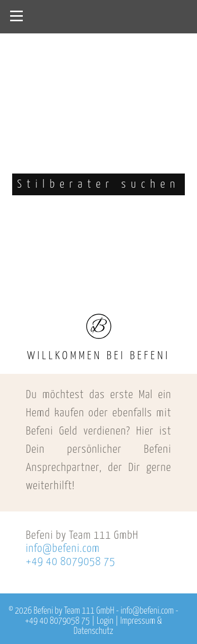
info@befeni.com (63, 549)
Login (105, 621)
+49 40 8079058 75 (71, 562)
